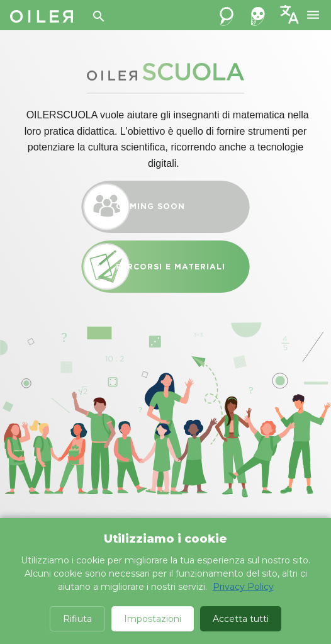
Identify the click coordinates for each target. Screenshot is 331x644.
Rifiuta (77, 619)
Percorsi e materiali (165, 267)
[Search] (99, 16)
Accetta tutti (241, 619)
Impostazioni (153, 619)
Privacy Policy (243, 587)
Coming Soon (165, 207)
